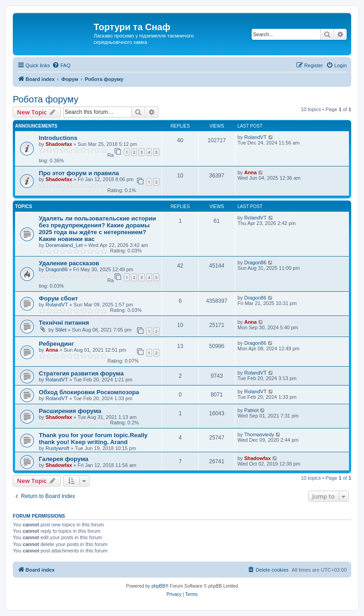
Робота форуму (46, 99)
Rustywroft (58, 448)
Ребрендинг (56, 344)
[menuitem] (61, 65)
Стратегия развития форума (81, 373)
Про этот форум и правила (79, 173)
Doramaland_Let (64, 245)
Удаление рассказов (69, 263)
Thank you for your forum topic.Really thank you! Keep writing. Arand (93, 439)
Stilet (61, 330)
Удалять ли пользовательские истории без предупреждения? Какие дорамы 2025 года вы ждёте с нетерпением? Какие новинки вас (98, 229)
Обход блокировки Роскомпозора (89, 392)
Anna (251, 172)
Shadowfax (59, 144)
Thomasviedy (259, 434)
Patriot (252, 410)
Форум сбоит (58, 298)
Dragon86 (57, 269)
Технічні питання (64, 323)
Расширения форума (70, 411)
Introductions (58, 138)
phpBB (158, 586)
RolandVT (256, 137)
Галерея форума (63, 459)
